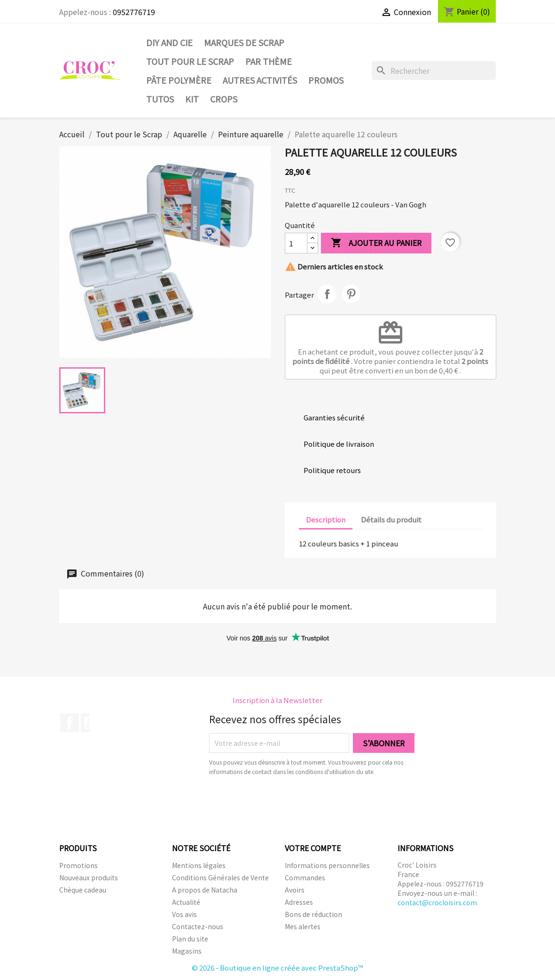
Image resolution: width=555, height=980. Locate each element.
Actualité (186, 902)
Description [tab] (326, 519)
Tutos (160, 99)
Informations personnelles (327, 865)
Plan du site (190, 939)
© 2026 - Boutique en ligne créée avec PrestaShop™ (277, 968)
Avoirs (295, 890)
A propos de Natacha (205, 890)
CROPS (224, 99)
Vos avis (184, 914)
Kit (192, 99)
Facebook (70, 723)
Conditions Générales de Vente (220, 877)
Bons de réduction (313, 914)
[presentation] (288, 802)
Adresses (299, 902)
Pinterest (351, 294)
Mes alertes (303, 926)
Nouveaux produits (89, 877)
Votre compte (313, 848)
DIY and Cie (169, 42)
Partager (327, 294)
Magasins (187, 951)
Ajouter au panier (376, 243)
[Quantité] (296, 243)
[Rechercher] (434, 71)
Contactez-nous (198, 926)
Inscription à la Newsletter (277, 700)
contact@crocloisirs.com (437, 902)
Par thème (269, 61)
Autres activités (260, 80)
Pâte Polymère (179, 80)
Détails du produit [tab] (391, 519)
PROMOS (326, 80)
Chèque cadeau (83, 890)
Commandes (305, 877)
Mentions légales (199, 865)
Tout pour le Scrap (190, 61)
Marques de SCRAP (244, 42)
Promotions (78, 865)
